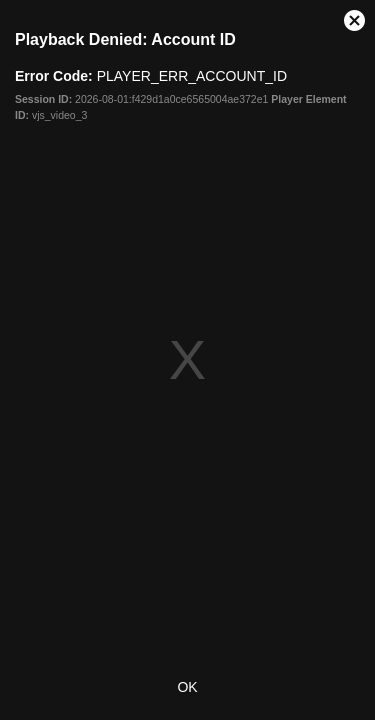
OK (187, 687)
